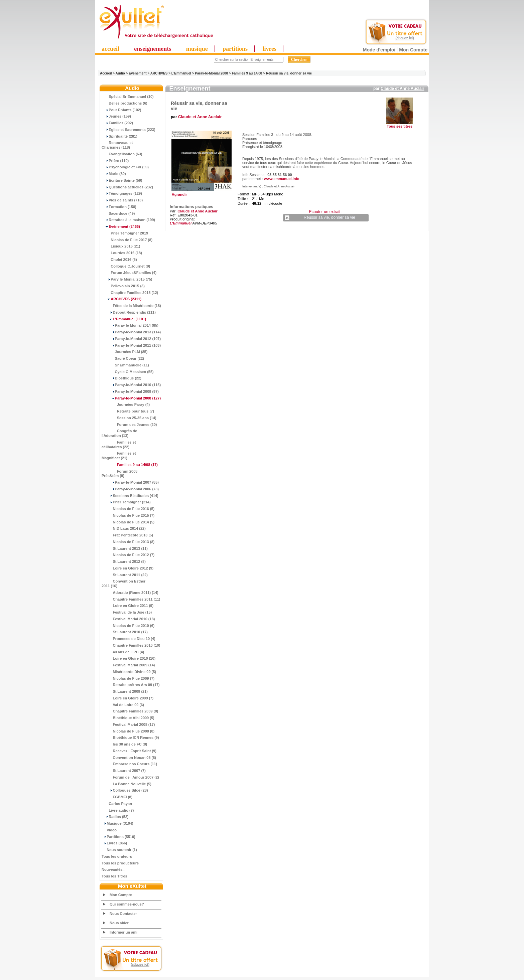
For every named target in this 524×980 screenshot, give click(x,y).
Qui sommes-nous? (127, 904)
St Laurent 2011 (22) (125, 575)
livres (269, 49)
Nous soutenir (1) (119, 850)
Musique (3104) (117, 823)
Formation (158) (119, 207)
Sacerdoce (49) (118, 213)
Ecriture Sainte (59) (122, 180)
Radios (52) (115, 817)
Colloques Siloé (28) (125, 790)
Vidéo (109, 830)
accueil (110, 49)
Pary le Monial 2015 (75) (127, 279)
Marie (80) (114, 174)
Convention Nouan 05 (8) (129, 758)
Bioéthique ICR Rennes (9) (130, 738)
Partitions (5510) (118, 837)
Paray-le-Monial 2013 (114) (131, 332)
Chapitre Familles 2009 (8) (130, 711)
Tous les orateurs (117, 856)
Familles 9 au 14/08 (247, 73)
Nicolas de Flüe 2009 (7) (128, 678)
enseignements (153, 49)
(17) (130, 465)
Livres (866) (114, 843)
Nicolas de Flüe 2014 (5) (128, 522)
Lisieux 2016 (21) (121, 246)
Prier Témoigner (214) (126, 502)
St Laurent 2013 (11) (125, 548)
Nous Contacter (123, 914)
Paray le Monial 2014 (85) (130, 325)
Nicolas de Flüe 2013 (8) (128, 542)
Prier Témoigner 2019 (125, 233)
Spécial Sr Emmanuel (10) (128, 97)
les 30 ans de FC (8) (124, 744)
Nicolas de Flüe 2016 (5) (128, 509)
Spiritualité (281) (119, 136)
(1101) (124, 319)
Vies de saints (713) (122, 200)
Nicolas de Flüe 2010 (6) (128, 626)
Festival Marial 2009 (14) (128, 665)
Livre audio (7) (118, 810)
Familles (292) (117, 123)
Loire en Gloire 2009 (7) (127, 698)
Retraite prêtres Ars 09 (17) (131, 685)
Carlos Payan (117, 804)
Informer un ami (123, 932)
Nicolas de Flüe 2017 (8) (127, 240)
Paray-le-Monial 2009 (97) (130, 391)
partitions (235, 49)
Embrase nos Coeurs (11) (129, 764)
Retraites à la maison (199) (128, 220)
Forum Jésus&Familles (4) (129, 273)
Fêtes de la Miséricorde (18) (131, 306)
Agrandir (201, 193)
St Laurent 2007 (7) (124, 771)
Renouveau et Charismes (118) (117, 145)
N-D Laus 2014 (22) (124, 528)
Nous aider (119, 923)
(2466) (121, 226)
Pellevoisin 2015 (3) (123, 286)
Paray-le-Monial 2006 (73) (130, 489)
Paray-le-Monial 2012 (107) (131, 339)
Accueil (106, 73)
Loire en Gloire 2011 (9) (127, 606)
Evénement (138, 73)
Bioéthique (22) (121, 378)
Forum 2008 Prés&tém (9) (119, 474)
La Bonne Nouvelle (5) (126, 784)
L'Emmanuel (181, 73)
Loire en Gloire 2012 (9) (127, 568)
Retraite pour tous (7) (128, 411)
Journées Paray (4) (126, 404)
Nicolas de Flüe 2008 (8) (128, 731)
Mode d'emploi (379, 50)
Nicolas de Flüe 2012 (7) (128, 555)
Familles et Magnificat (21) (119, 456)
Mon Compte (413, 50)
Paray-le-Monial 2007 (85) (130, 482)
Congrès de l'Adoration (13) (119, 433)
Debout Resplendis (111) (129, 312)
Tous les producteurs (120, 863)
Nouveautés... (114, 869)
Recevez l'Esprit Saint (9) (129, 751)
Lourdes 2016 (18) (122, 253)
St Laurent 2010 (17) (125, 632)
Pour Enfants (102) (121, 110)
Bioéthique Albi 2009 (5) (128, 718)
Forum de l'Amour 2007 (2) (130, 777)
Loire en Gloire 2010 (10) (128, 658)
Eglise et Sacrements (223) (128, 130)
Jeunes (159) (116, 116)
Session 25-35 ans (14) (129, 418)
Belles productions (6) (124, 103)
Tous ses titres (400, 126)
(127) (131, 398)
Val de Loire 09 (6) (123, 705)
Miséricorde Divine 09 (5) (129, 672)
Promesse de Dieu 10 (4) (128, 639)
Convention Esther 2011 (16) (123, 584)
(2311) (121, 299)
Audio (120, 73)
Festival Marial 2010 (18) (128, 619)
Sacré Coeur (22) (123, 358)
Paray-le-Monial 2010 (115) (131, 385)
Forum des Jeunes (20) (129, 425)
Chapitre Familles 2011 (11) (131, 599)
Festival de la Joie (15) (127, 612)
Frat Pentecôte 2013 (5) (127, 535)
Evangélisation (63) (122, 154)
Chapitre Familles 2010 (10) (131, 645)
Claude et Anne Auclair (402, 89)
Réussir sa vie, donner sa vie (289, 73)
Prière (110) (115, 161)
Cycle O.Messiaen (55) (128, 372)
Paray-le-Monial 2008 (211, 73)
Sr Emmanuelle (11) (125, 365)
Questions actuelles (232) (127, 187)
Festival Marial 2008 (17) (128, 724)
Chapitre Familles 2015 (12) (130, 293)
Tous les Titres (114, 876)
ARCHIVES (159, 73)
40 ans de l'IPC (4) (123, 652)
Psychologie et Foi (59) (125, 167)
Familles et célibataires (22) (119, 445)
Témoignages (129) (122, 193)
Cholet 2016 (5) (119, 260)
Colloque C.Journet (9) (126, 266)
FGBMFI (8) (117, 797)
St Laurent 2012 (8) (124, 561)
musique (197, 49)
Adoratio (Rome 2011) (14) (130, 593)
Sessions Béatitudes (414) (130, 496)
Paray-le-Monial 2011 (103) (131, 345)
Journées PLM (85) (124, 352)
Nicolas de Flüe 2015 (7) (128, 515)
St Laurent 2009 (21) (125, 691)
